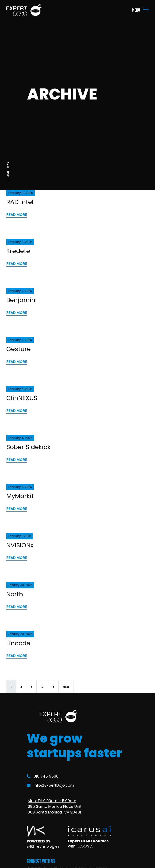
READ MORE (17, 215)
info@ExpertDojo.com (50, 785)
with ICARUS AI (81, 846)
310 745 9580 (43, 776)
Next (66, 687)
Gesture (19, 349)
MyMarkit (20, 496)
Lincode (18, 643)
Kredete (18, 251)
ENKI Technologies (43, 846)
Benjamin (21, 300)
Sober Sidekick (28, 447)
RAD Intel (20, 202)
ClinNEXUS (22, 398)
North (15, 594)
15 (53, 687)
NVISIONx (20, 545)
